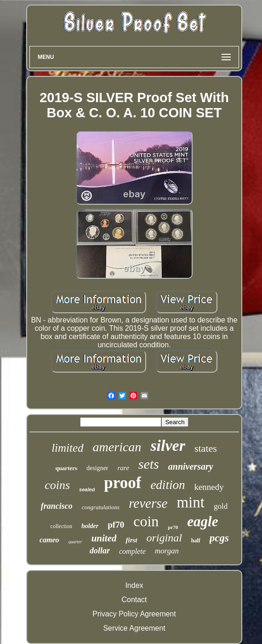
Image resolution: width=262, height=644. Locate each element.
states (206, 448)
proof (122, 483)
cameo (49, 540)
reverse (148, 503)
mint (191, 502)
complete (132, 551)
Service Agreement (134, 628)
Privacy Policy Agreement (134, 614)
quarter (75, 542)
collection (61, 526)
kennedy (209, 487)
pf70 (116, 525)
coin (146, 521)
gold (221, 506)
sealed (87, 489)
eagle (202, 521)
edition (168, 485)
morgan (167, 551)
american (117, 447)
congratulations (101, 507)
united (104, 538)
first (131, 540)
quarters (66, 468)
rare (123, 468)
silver (168, 446)
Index (134, 585)
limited (67, 448)
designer (97, 468)
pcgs (219, 538)
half (196, 540)
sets (149, 464)
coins (57, 485)
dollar (100, 551)
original (164, 538)
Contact (134, 600)
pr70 (173, 527)
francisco (57, 506)
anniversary (191, 466)
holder (90, 526)
